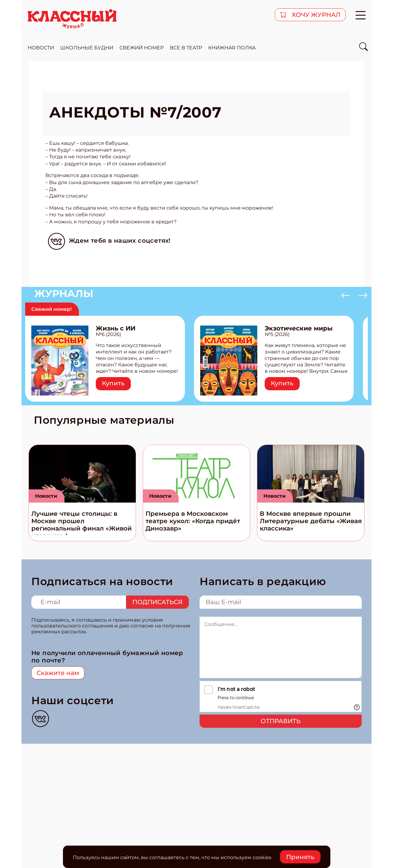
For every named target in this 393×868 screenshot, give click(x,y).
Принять (300, 857)
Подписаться (158, 602)
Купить (113, 383)
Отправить (281, 721)
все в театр (186, 48)
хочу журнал (315, 15)
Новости (46, 496)
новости (41, 48)
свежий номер (142, 48)
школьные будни (87, 48)
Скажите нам (58, 673)
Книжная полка (232, 48)
